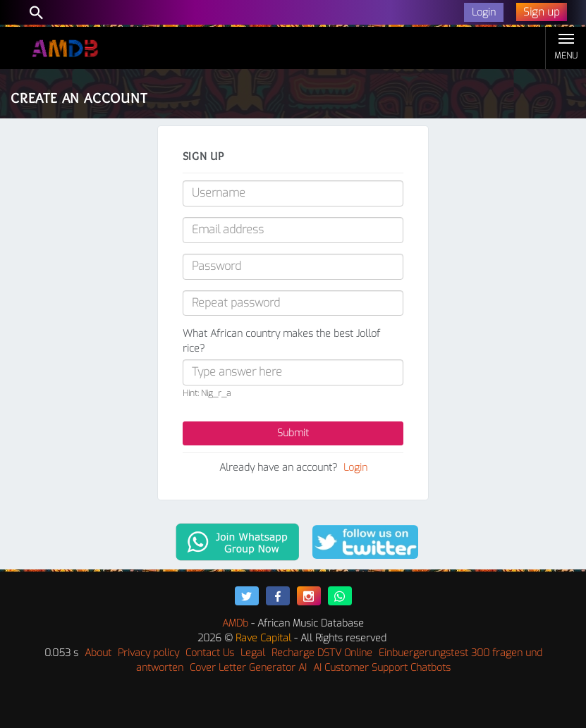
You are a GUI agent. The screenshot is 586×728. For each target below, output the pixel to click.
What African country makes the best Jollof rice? (281, 341)
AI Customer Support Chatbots (382, 668)
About (98, 653)
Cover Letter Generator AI (248, 668)
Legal (253, 653)
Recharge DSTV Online (322, 653)
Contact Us (210, 653)
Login (355, 468)
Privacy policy (148, 653)
